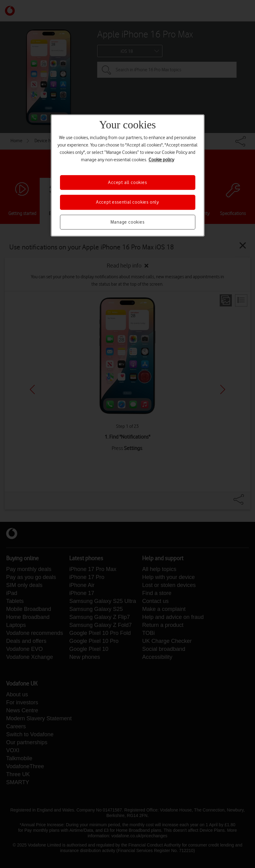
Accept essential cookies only (127, 202)
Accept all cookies (127, 182)
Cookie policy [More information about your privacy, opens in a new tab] (161, 160)
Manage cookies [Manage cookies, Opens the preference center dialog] (127, 222)
